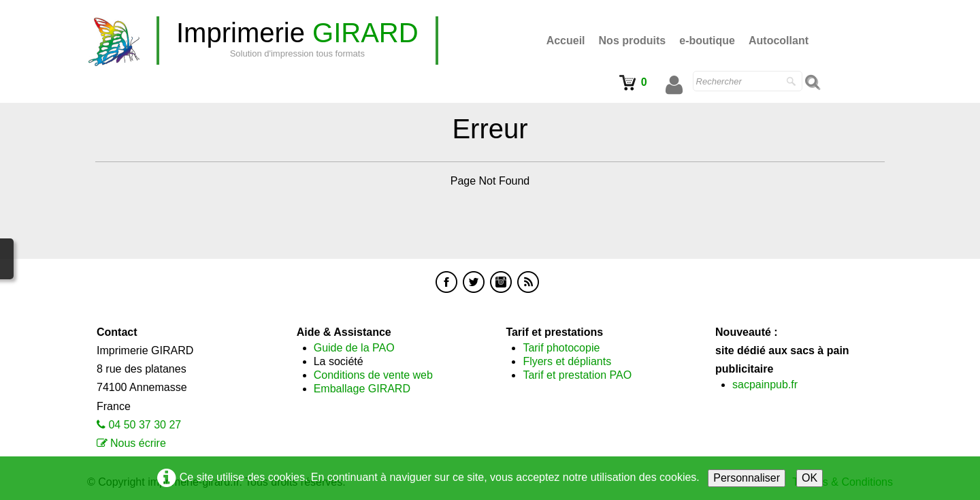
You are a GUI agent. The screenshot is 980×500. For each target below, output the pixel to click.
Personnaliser (747, 478)
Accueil (566, 41)
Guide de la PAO (354, 348)
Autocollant (779, 41)
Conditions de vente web (373, 375)
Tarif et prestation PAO (577, 375)
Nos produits (633, 41)
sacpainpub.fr (765, 385)
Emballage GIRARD (362, 389)
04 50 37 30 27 (145, 425)
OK (810, 478)
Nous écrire (138, 443)
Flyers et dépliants (567, 361)
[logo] (297, 41)
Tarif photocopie (561, 348)
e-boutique (707, 41)
